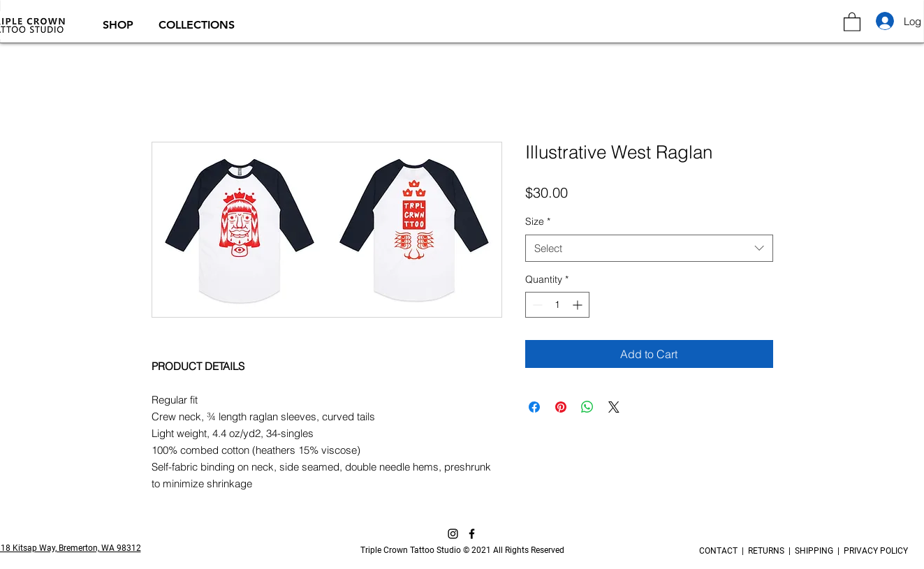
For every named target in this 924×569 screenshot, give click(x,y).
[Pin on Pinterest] (561, 407)
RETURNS (766, 551)
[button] (120, 25)
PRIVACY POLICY (874, 551)
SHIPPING (814, 551)
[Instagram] (453, 534)
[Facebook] (472, 534)
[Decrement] (536, 305)
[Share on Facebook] (534, 407)
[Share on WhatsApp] (587, 407)
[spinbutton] (557, 305)
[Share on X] (614, 407)
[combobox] (649, 248)
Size (538, 221)
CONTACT (720, 551)
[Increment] (579, 305)
